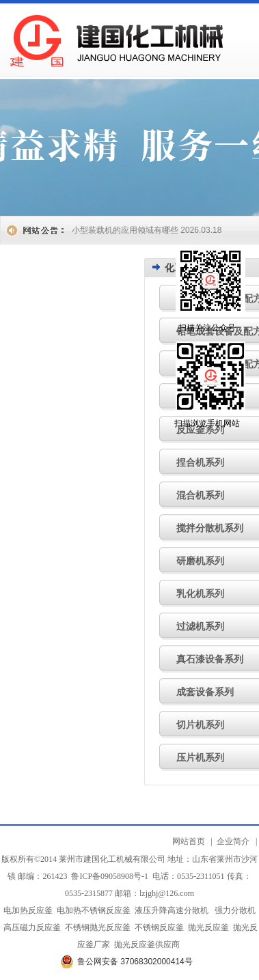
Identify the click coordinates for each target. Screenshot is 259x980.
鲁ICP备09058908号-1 (110, 876)
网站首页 (189, 841)
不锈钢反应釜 (159, 927)
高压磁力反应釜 (32, 927)
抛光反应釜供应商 (147, 944)
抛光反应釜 (208, 927)
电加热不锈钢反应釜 (94, 910)
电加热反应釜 (28, 910)
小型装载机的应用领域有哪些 (125, 230)
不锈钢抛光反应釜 (98, 927)
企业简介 (233, 841)
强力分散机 (235, 910)
